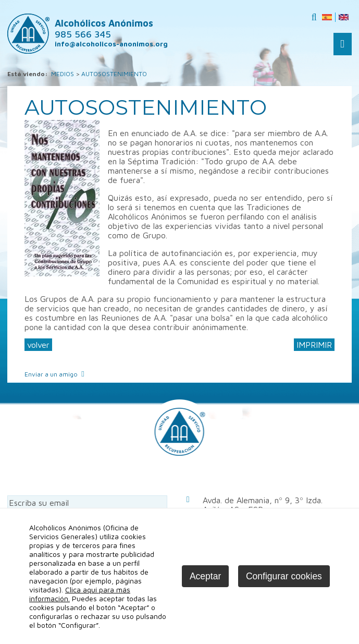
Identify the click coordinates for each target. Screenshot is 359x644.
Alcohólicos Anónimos (104, 29)
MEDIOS (63, 74)
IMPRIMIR (314, 345)
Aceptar (205, 576)
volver (38, 345)
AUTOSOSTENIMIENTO (114, 74)
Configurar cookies (284, 576)
